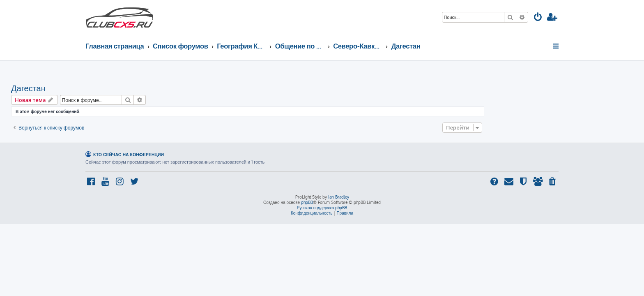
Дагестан (103, 88)
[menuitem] (538, 18)
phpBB (307, 202)
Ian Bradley (339, 197)
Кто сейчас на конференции (129, 154)
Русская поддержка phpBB (322, 208)
